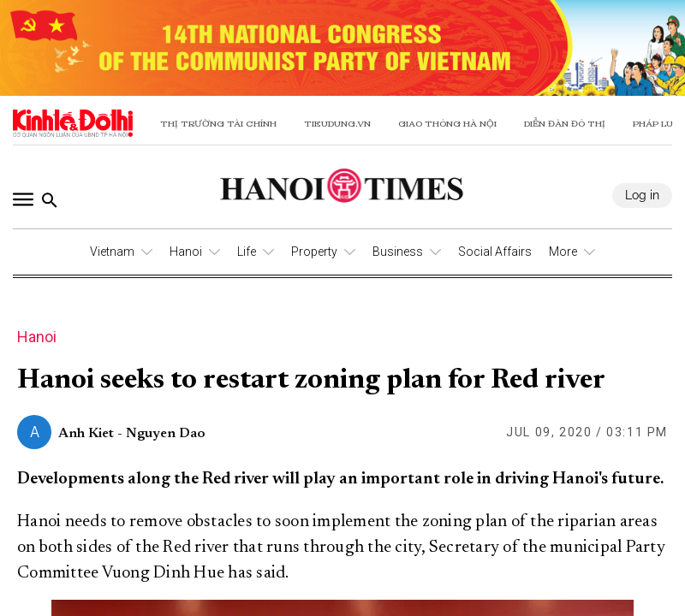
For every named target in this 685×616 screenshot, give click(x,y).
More (563, 252)
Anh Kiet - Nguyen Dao (132, 434)
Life (247, 252)
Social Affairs (495, 252)
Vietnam (112, 252)
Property (314, 252)
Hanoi (186, 252)
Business (398, 252)
